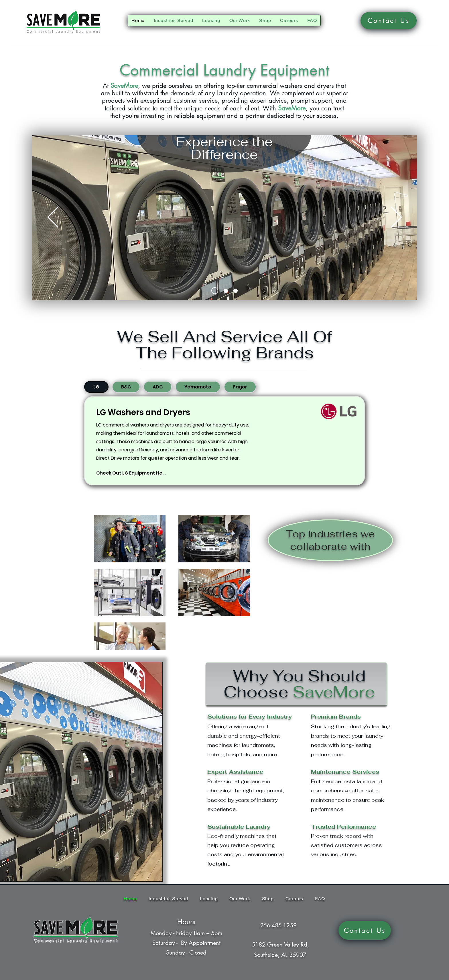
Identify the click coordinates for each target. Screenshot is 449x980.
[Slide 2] (226, 291)
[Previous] (53, 218)
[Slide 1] (215, 291)
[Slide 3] (236, 291)
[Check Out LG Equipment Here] (132, 473)
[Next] (396, 218)
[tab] (96, 387)
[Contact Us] (389, 21)
